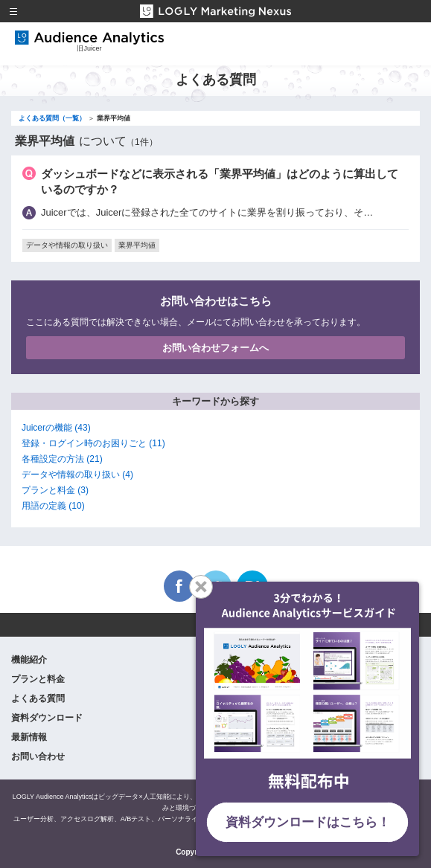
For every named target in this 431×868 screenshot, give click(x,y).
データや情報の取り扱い (67, 245)
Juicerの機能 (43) (56, 428)
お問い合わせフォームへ (215, 348)
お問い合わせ (38, 756)
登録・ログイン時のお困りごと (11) (93, 443)
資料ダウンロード (47, 718)
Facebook (179, 586)
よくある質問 (38, 698)
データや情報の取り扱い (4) (77, 475)
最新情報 (29, 737)
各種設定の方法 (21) (62, 459)
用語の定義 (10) (53, 506)
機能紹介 (29, 660)
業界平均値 (137, 245)
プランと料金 (38, 679)
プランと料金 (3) (55, 490)
